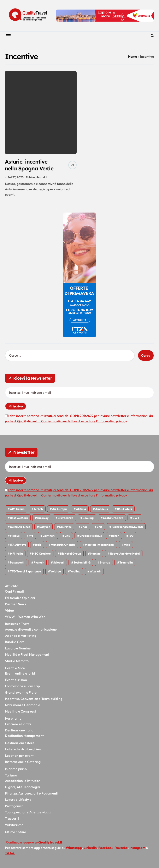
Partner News (15, 605)
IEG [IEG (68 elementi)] (131, 537)
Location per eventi (20, 756)
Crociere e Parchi (18, 725)
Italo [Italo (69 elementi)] (38, 545)
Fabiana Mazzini (36, 178)
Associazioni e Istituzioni (23, 781)
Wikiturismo (14, 825)
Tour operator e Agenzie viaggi (28, 813)
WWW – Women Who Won (25, 617)
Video (9, 611)
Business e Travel (18, 625)
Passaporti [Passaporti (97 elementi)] (17, 563)
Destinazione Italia (19, 731)
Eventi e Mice (15, 669)
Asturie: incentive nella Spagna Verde (31, 165)
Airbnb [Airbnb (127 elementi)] (38, 510)
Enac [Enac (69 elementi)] (84, 528)
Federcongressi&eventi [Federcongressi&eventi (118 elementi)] (127, 528)
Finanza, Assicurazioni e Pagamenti (32, 794)
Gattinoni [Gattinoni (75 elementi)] (49, 537)
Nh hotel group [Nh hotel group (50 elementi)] (70, 554)
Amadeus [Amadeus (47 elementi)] (101, 510)
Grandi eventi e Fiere (21, 693)
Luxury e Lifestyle (18, 800)
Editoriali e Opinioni (20, 598)
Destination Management (24, 736)
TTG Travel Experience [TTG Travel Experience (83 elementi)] (25, 572)
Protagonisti (14, 807)
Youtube (121, 848)
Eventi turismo (16, 680)
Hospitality (13, 719)
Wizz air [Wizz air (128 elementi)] (95, 572)
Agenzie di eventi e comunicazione (31, 630)
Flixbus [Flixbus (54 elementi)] (15, 537)
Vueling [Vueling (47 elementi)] (75, 572)
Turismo (11, 776)
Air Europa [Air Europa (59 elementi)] (59, 510)
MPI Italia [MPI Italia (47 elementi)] (16, 554)
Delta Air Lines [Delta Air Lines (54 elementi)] (20, 528)
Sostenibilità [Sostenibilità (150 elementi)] (82, 563)
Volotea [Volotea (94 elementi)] (56, 572)
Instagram (137, 848)
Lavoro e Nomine (18, 649)
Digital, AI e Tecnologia (22, 788)
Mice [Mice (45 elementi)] (127, 545)
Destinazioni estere (20, 743)
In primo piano (16, 770)
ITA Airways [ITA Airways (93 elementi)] (18, 545)
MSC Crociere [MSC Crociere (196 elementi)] (41, 554)
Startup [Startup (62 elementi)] (105, 563)
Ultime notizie (16, 833)
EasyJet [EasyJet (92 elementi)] (45, 528)
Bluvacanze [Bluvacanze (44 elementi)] (66, 519)
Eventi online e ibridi (20, 674)
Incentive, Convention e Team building (34, 699)
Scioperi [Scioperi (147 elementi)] (59, 563)
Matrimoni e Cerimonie (23, 706)
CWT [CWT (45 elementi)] (136, 519)
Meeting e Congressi (20, 712)
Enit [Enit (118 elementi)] (99, 528)
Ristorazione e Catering (23, 762)
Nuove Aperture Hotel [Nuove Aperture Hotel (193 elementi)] (125, 554)
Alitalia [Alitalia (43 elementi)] (81, 510)
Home (133, 56)
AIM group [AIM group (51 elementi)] (17, 510)
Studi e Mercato (17, 661)
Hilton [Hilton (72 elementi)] (115, 537)
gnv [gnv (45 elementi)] (67, 537)
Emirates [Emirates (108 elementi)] (65, 528)
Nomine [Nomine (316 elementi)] (95, 554)
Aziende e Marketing (21, 636)
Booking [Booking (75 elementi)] (88, 519)
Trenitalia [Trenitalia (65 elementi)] (126, 563)
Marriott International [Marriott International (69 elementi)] (100, 545)
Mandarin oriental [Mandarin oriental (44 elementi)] (63, 545)
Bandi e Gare (15, 643)
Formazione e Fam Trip (22, 687)
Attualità (12, 587)
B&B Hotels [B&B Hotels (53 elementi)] (124, 510)
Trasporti (12, 819)
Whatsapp (74, 848)
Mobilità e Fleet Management (27, 655)
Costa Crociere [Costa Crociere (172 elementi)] (113, 519)
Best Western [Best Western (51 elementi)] (19, 519)
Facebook (106, 848)
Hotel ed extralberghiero (24, 750)
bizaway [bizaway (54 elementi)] (43, 519)
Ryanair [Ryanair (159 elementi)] (39, 563)
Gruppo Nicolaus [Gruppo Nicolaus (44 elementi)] (91, 537)
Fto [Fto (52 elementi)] (31, 537)
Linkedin (90, 848)
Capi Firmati (14, 592)
